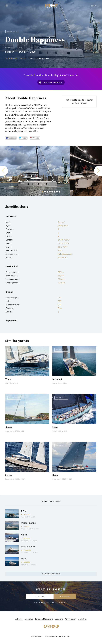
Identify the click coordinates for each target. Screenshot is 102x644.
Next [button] (98, 171)
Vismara (55, 431)
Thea (8, 379)
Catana (55, 383)
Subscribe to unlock (52, 82)
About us (29, 619)
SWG (24, 511)
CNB (7, 383)
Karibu (9, 427)
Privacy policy (70, 619)
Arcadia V (57, 379)
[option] (35, 171)
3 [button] (47, 192)
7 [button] (57, 192)
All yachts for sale (51, 574)
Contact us (82, 619)
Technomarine (28, 523)
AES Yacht (24, 553)
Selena (9, 475)
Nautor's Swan (10, 479)
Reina (55, 475)
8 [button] (59, 192)
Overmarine (25, 529)
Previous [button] (4, 171)
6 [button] (55, 192)
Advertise (19, 619)
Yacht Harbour (52, 6)
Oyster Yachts (10, 431)
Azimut (24, 517)
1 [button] (43, 192)
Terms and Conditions (44, 619)
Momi (55, 427)
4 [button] (50, 192)
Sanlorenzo (25, 541)
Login (94, 6)
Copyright (59, 619)
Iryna (24, 559)
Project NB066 (28, 547)
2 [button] (45, 192)
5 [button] (52, 192)
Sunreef (10, 52)
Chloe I (25, 535)
